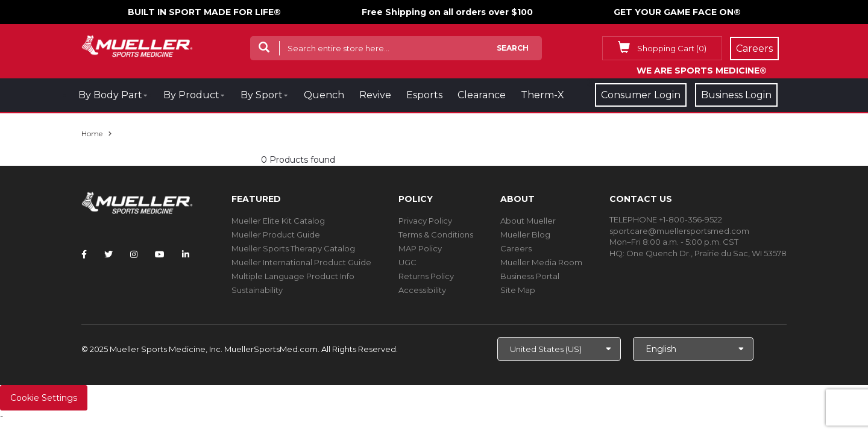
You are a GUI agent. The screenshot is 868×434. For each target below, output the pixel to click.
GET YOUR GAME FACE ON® (677, 12)
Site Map (518, 290)
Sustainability (257, 290)
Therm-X (542, 95)
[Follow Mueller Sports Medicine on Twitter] (108, 254)
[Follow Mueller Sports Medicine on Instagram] (134, 254)
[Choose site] (559, 349)
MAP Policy (420, 248)
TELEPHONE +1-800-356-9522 (666, 219)
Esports (424, 95)
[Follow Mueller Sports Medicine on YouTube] (160, 254)
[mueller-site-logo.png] (137, 45)
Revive (375, 95)
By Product (191, 95)
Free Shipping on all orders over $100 (447, 12)
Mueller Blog (525, 234)
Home (92, 134)
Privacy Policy (425, 221)
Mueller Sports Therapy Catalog (293, 248)
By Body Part (110, 95)
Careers (516, 248)
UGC (407, 262)
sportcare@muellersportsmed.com (679, 231)
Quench (324, 95)
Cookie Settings (44, 398)
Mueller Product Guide (276, 234)
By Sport (262, 95)
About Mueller (528, 221)
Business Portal (530, 276)
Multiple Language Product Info (293, 276)
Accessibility (422, 290)
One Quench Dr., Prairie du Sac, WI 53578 (706, 253)
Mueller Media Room (541, 262)
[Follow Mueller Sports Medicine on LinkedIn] (186, 254)
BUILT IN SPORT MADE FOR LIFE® (204, 12)
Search (513, 48)
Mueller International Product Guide (301, 262)
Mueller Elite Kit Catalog (278, 221)
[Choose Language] (693, 349)
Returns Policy (426, 276)
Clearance (482, 95)
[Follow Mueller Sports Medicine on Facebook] (84, 254)
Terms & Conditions (436, 234)
